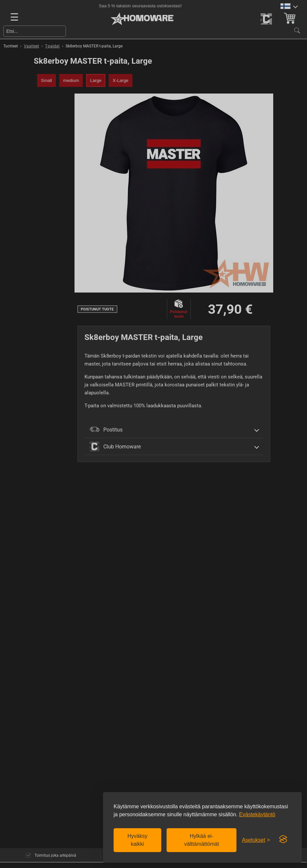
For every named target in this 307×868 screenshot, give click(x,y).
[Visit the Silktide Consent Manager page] (283, 839)
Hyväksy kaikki (137, 840)
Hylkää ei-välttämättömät (202, 840)
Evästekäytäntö (257, 814)
